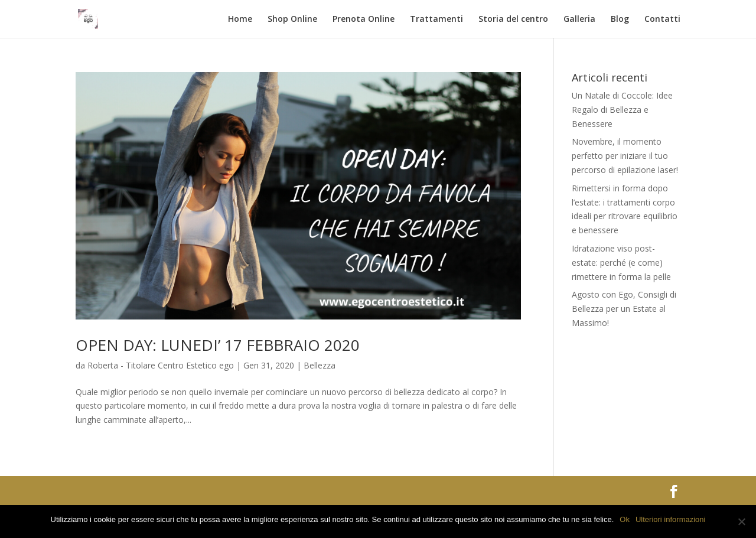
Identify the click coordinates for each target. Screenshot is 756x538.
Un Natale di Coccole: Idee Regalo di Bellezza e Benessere (622, 110)
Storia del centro (513, 19)
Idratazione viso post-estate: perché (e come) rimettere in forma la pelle (621, 263)
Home (240, 19)
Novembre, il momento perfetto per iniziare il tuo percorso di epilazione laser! (625, 156)
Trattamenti (436, 19)
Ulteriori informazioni (670, 519)
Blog (620, 19)
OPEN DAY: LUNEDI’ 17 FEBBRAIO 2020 (218, 345)
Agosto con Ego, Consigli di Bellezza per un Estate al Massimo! (624, 309)
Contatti (662, 19)
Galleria (579, 19)
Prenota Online (364, 19)
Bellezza (320, 365)
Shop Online (292, 19)
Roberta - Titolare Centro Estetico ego (161, 365)
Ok (625, 519)
